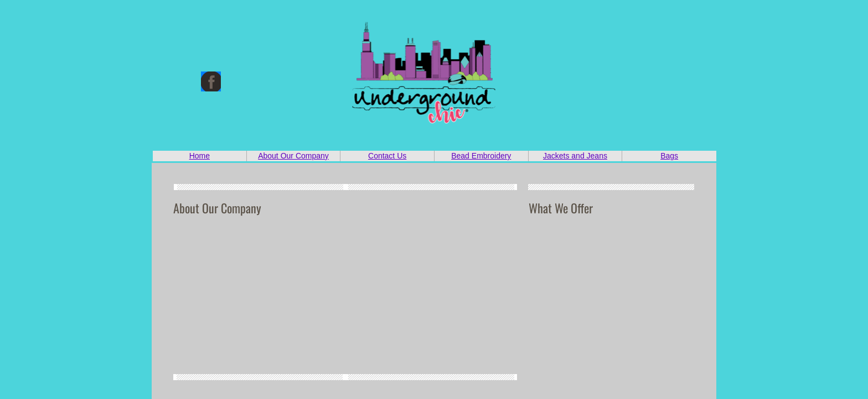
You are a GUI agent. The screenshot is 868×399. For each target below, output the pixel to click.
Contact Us (387, 156)
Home (200, 156)
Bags (669, 156)
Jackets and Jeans (575, 156)
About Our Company (293, 156)
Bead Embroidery (481, 156)
